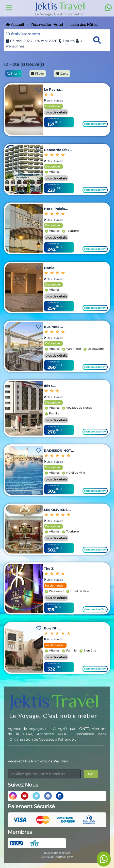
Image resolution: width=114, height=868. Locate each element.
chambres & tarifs (95, 124)
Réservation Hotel (47, 25)
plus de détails (56, 112)
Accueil (15, 25)
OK (91, 774)
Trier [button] (13, 73)
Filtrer (38, 73)
